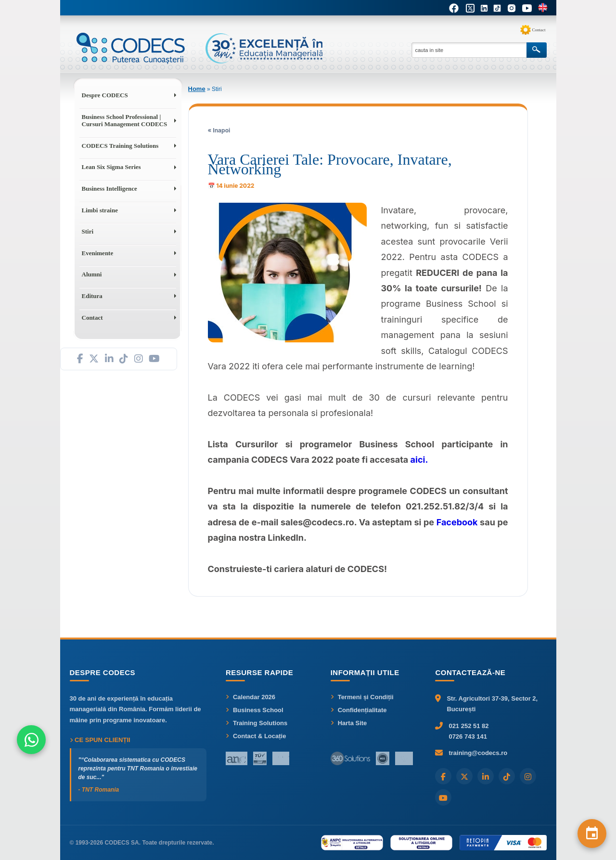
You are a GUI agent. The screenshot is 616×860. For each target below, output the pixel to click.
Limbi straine (100, 210)
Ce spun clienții (100, 740)
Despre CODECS (105, 95)
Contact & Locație (256, 736)
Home (197, 89)
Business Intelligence (109, 189)
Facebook (457, 522)
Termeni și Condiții (362, 697)
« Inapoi (219, 130)
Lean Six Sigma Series (111, 167)
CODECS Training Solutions (120, 146)
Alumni (92, 274)
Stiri (88, 231)
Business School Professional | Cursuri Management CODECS (125, 121)
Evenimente (98, 253)
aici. (419, 460)
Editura (92, 296)
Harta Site (349, 723)
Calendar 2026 (250, 697)
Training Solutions (257, 723)
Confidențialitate (359, 710)
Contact (539, 30)
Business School (255, 710)
